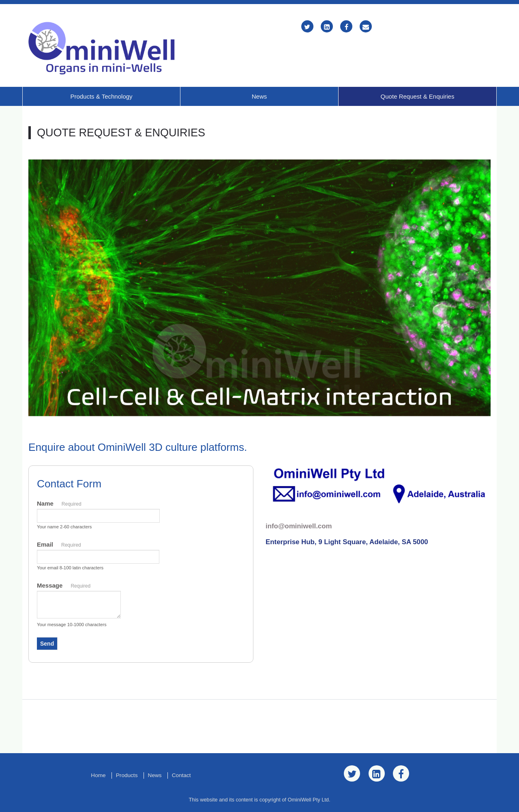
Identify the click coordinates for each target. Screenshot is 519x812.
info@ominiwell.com (299, 526)
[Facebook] (346, 27)
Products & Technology (101, 96)
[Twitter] (307, 27)
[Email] (366, 27)
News (259, 96)
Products (127, 775)
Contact (181, 775)
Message (64, 586)
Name (59, 504)
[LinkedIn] (327, 27)
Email (59, 545)
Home (98, 775)
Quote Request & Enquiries (418, 96)
